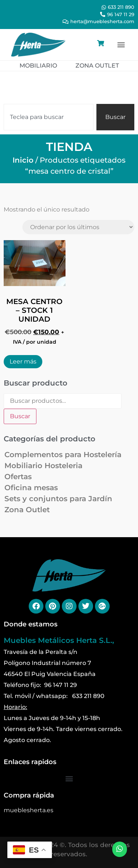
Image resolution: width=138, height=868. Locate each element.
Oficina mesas (31, 488)
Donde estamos (31, 624)
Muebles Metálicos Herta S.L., (59, 640)
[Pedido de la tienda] (78, 227)
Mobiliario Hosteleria (43, 466)
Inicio (23, 160)
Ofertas (18, 477)
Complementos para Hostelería (63, 455)
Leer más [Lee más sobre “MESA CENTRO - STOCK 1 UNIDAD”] (23, 361)
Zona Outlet (27, 510)
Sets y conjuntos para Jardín (58, 499)
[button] (121, 45)
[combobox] (49, 117)
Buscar (20, 416)
